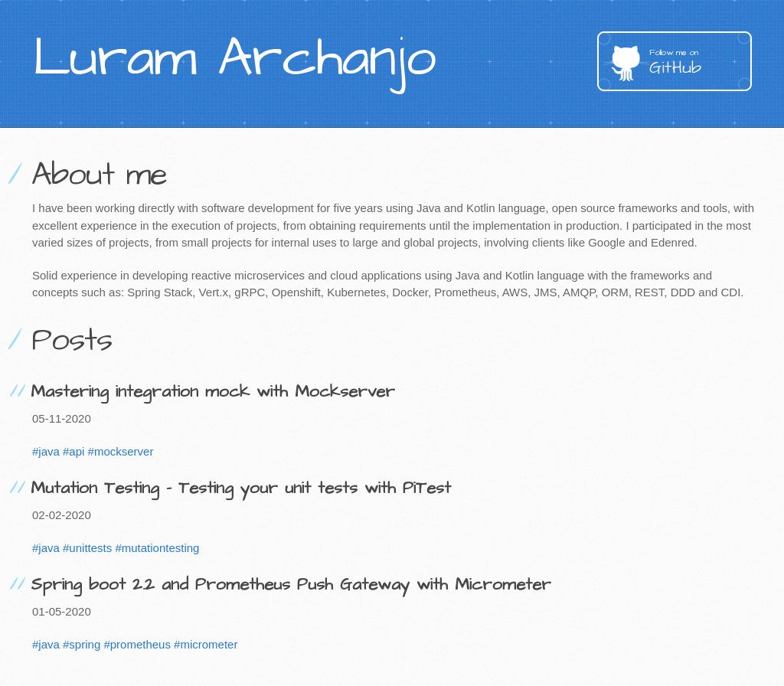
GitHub (701, 63)
